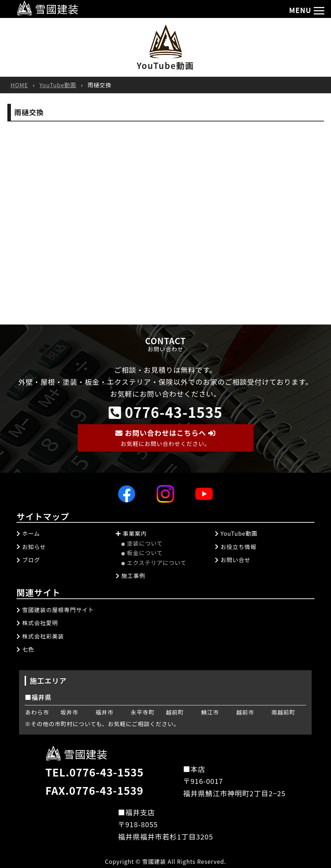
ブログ (28, 560)
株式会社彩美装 (40, 636)
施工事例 (131, 575)
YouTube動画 (58, 85)
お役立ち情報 (236, 547)
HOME (19, 85)
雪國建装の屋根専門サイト (55, 610)
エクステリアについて (154, 562)
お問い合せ (233, 560)
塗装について (142, 543)
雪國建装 (48, 9)
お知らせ (31, 547)
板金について (142, 553)
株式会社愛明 (37, 623)
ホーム (28, 533)
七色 (25, 649)
